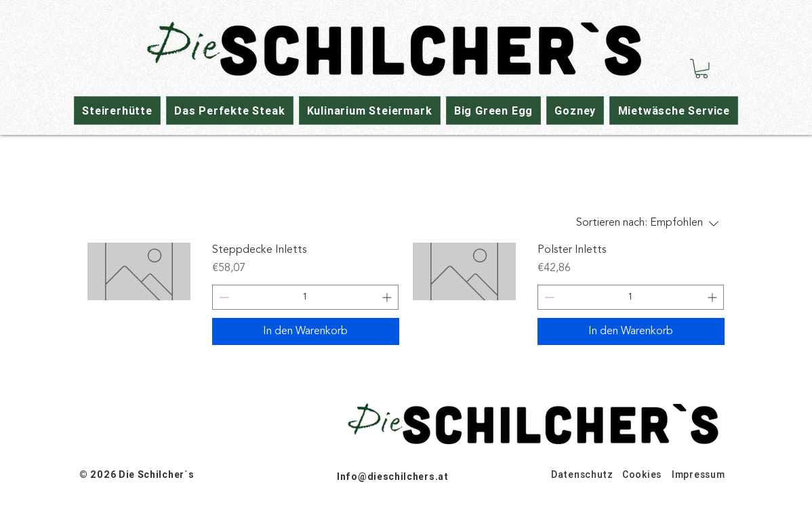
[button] (702, 69)
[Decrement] (223, 297)
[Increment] (388, 297)
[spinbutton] (305, 297)
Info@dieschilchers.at (393, 477)
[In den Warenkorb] (306, 331)
